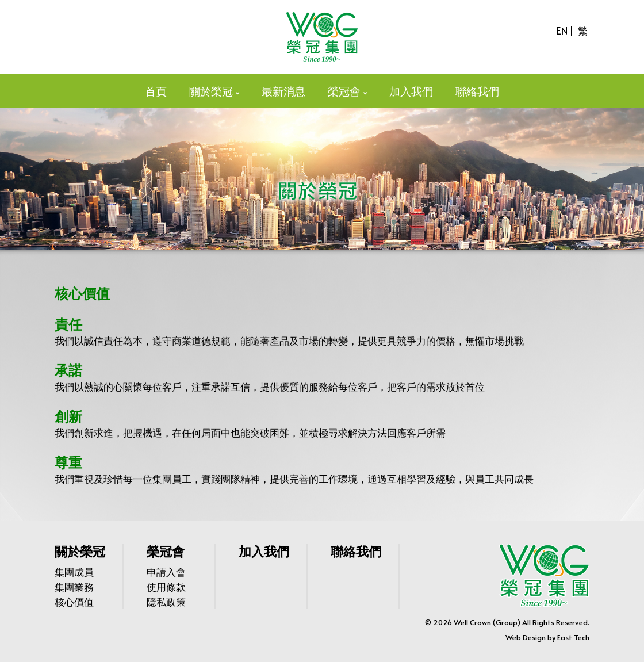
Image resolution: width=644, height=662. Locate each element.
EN (562, 30)
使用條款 (166, 587)
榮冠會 (344, 91)
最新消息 (283, 91)
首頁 (156, 91)
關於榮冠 (211, 91)
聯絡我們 (477, 91)
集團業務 (74, 587)
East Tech (573, 637)
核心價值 (74, 602)
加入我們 (411, 91)
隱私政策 (166, 602)
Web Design (526, 637)
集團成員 (74, 572)
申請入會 (166, 572)
